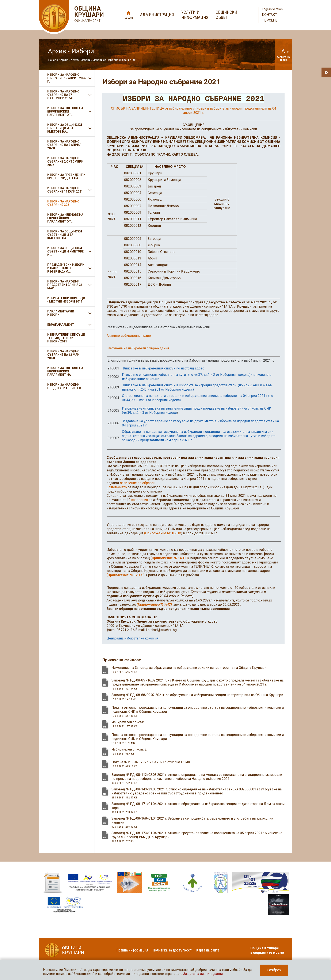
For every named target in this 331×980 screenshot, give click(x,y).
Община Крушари (89, 15)
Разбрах (274, 970)
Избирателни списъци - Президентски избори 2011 (66, 338)
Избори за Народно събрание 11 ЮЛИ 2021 (65, 190)
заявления (140, 500)
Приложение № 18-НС (163, 533)
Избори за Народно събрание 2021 (115, 60)
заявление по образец (138, 483)
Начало (128, 18)
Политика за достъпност (172, 950)
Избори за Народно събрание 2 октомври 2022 (65, 162)
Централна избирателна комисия (132, 639)
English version (272, 9)
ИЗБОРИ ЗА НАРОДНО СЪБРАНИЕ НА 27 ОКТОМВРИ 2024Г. (63, 95)
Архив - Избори (81, 60)
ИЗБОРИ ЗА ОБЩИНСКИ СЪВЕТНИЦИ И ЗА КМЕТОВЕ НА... (65, 128)
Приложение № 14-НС (170, 558)
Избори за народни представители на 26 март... (65, 285)
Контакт (269, 15)
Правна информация (132, 950)
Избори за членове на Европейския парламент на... (65, 371)
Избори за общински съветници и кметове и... (65, 251)
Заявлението (117, 487)
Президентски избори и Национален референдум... (66, 268)
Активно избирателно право (129, 336)
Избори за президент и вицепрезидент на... (66, 176)
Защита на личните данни (203, 974)
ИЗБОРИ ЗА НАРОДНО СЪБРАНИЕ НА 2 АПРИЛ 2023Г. (64, 145)
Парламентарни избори (61, 313)
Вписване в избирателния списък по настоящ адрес (163, 369)
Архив (64, 60)
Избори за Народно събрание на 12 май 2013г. (63, 355)
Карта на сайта (208, 950)
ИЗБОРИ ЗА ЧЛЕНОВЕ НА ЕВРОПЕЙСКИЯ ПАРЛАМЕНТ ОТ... (65, 111)
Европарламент (61, 325)
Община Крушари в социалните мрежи (267, 950)
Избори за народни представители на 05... (66, 386)
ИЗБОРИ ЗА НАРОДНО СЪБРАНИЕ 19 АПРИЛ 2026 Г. (67, 78)
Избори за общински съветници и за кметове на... (65, 235)
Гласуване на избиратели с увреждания (138, 348)
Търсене (270, 20)
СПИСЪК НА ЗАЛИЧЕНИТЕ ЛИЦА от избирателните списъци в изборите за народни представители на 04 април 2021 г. (194, 111)
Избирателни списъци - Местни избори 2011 (66, 300)
